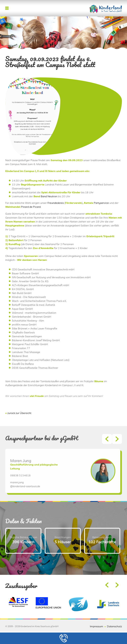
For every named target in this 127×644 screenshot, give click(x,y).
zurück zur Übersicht (19, 413)
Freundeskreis (56, 203)
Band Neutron (49, 196)
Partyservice (101, 203)
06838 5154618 (20, 484)
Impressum (97, 626)
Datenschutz (114, 626)
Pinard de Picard (31, 207)
